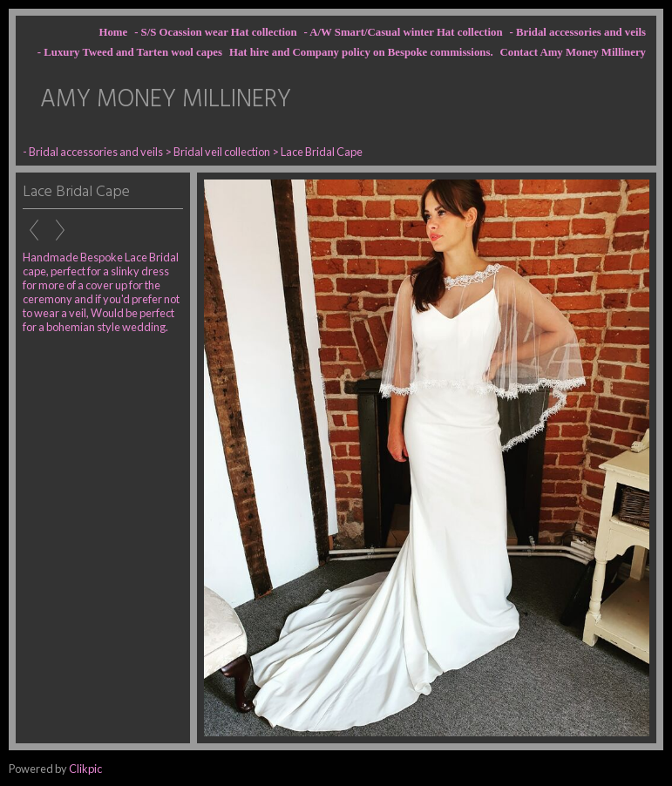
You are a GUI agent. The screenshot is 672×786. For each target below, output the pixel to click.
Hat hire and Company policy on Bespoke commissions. (361, 52)
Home (113, 32)
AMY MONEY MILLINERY (166, 100)
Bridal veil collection (223, 152)
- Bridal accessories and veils (578, 32)
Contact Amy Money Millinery (573, 52)
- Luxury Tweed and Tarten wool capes (130, 52)
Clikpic (85, 769)
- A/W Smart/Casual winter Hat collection (404, 32)
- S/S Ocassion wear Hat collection (215, 32)
